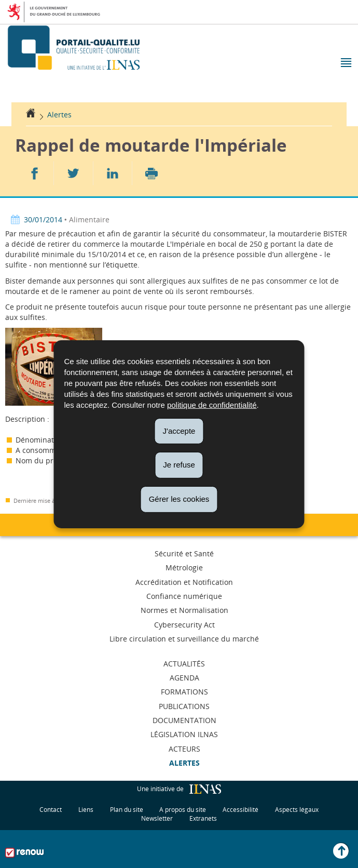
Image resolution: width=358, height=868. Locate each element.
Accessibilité (240, 810)
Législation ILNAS (184, 734)
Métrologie (184, 567)
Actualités (184, 664)
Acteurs (184, 749)
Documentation (184, 720)
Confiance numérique (184, 596)
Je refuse (179, 465)
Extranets (203, 818)
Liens (86, 810)
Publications (184, 706)
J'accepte (179, 430)
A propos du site (183, 810)
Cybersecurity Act (184, 625)
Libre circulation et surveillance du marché (184, 639)
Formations (184, 692)
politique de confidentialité (212, 404)
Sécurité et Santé (184, 553)
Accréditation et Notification (184, 582)
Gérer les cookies (179, 499)
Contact (51, 810)
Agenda (184, 678)
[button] (345, 64)
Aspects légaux (297, 810)
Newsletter (157, 818)
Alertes (59, 115)
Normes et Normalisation (184, 610)
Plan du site (127, 810)
